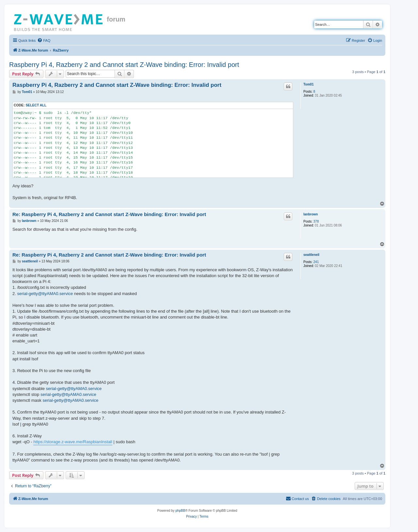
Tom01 (309, 84)
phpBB (180, 511)
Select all (36, 105)
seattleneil (311, 255)
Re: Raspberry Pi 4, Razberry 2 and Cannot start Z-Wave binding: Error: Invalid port (109, 214)
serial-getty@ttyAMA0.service (45, 294)
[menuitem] (44, 40)
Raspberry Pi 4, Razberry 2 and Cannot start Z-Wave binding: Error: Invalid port (124, 65)
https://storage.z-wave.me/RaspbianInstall (73, 442)
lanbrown (311, 214)
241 (316, 262)
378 (316, 221)
